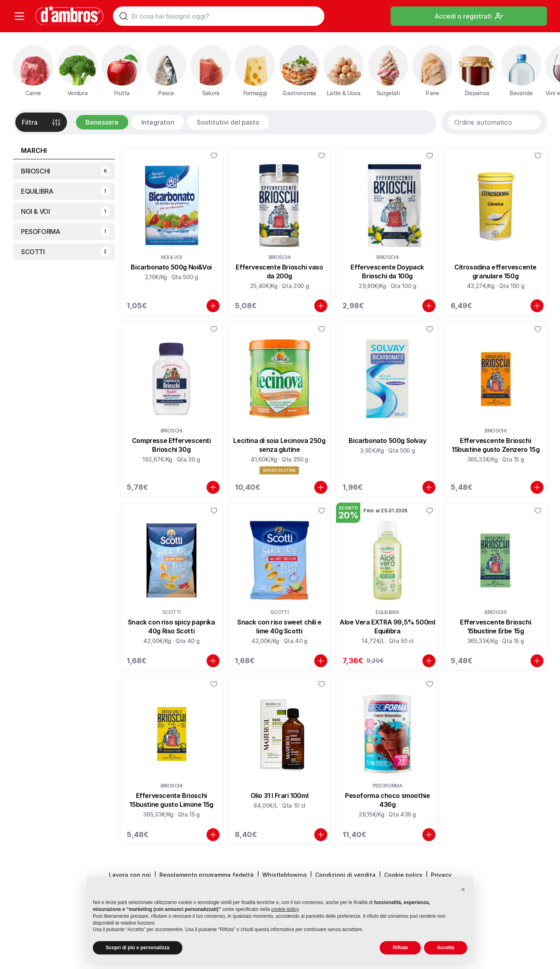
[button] (463, 890)
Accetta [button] (446, 948)
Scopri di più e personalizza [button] (138, 948)
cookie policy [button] (285, 909)
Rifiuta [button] (400, 948)
